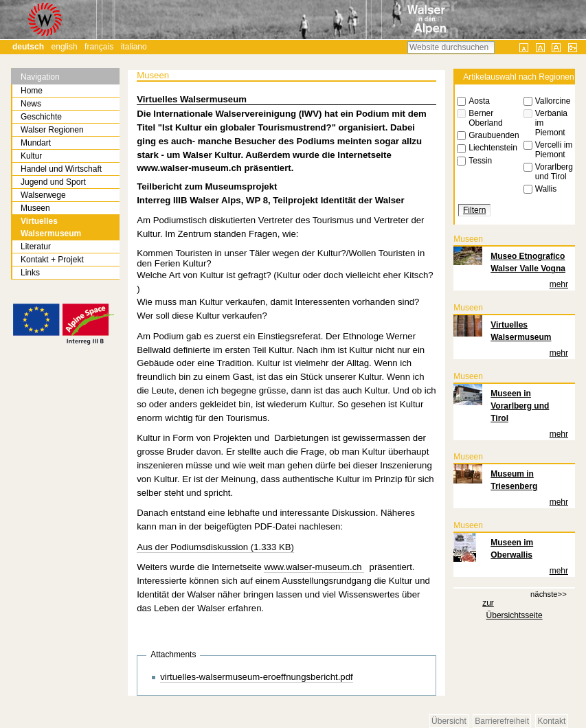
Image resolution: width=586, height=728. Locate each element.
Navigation (40, 77)
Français (99, 47)
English (65, 47)
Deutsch (28, 47)
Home (32, 91)
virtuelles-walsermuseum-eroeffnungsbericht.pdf (257, 677)
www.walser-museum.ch (314, 567)
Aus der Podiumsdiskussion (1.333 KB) (215, 547)
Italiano (134, 47)
